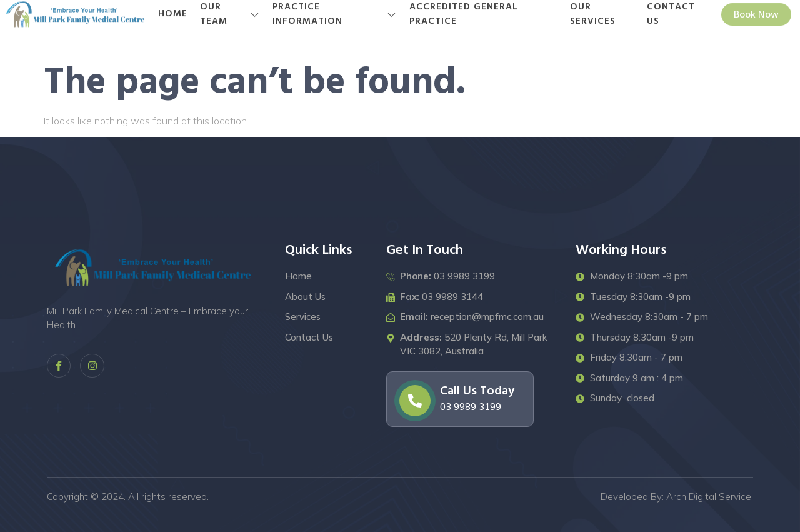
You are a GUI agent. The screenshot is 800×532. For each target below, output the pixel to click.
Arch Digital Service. (710, 497)
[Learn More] (460, 399)
